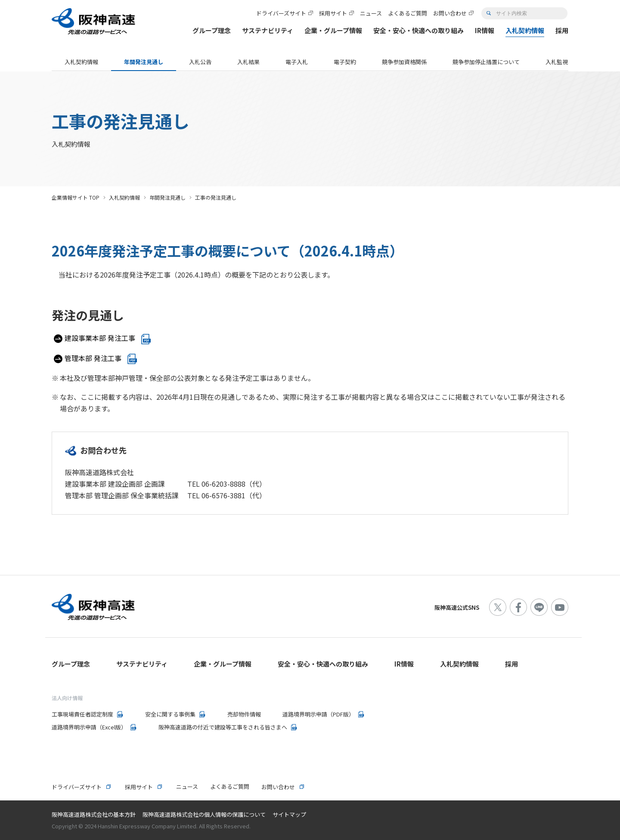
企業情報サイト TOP (76, 197)
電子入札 (297, 62)
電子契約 (345, 62)
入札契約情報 (81, 62)
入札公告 (200, 62)
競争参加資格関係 (404, 62)
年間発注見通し (144, 62)
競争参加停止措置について (486, 62)
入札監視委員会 (565, 62)
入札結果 (248, 62)
